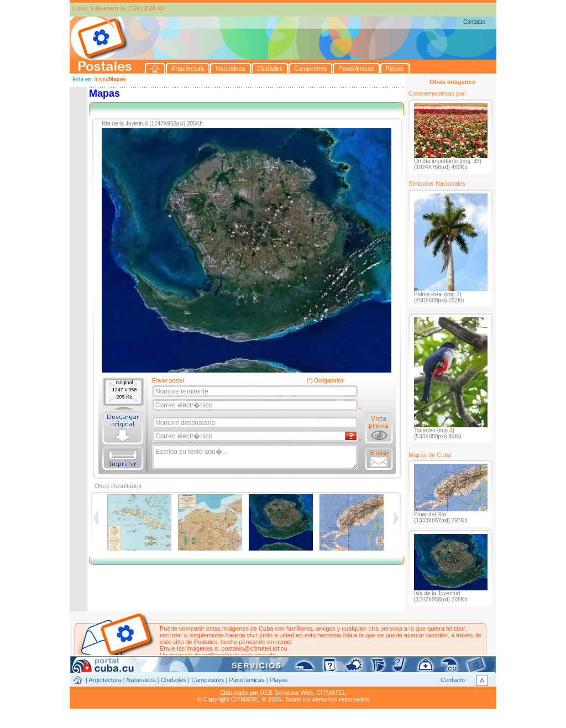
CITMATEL (331, 693)
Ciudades (174, 680)
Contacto (474, 22)
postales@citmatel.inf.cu (254, 648)
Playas (279, 680)
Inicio (100, 79)
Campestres (208, 680)
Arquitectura (105, 680)
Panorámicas (247, 680)
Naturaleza (141, 680)
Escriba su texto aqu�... (256, 457)
